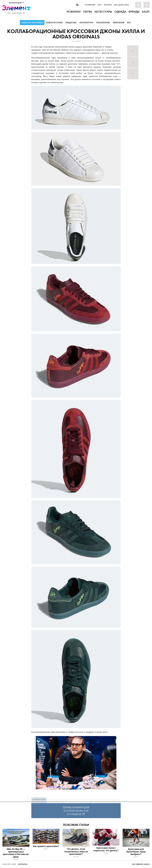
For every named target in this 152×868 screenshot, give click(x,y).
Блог (100, 5)
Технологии (103, 23)
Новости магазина (32, 23)
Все (129, 23)
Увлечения (118, 23)
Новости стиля (54, 23)
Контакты (108, 5)
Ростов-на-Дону (17, 3)
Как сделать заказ (122, 5)
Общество (71, 23)
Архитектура (86, 23)
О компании (90, 5)
